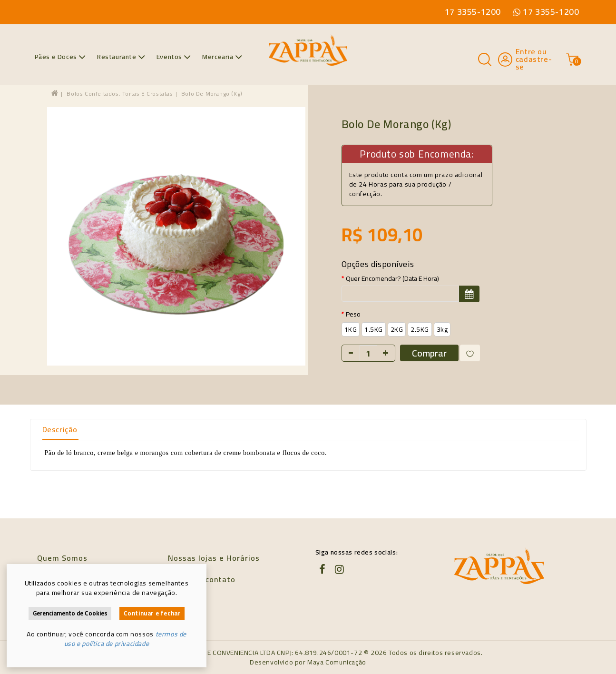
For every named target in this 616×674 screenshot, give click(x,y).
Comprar (429, 353)
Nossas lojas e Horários (214, 558)
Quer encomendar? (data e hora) (392, 278)
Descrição (60, 429)
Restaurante (121, 57)
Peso (353, 314)
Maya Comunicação (337, 662)
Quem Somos (62, 558)
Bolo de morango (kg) (212, 94)
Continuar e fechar (152, 613)
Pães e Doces (60, 57)
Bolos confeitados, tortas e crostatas (120, 94)
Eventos (174, 57)
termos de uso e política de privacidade (125, 639)
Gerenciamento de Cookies (70, 613)
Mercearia (222, 57)
